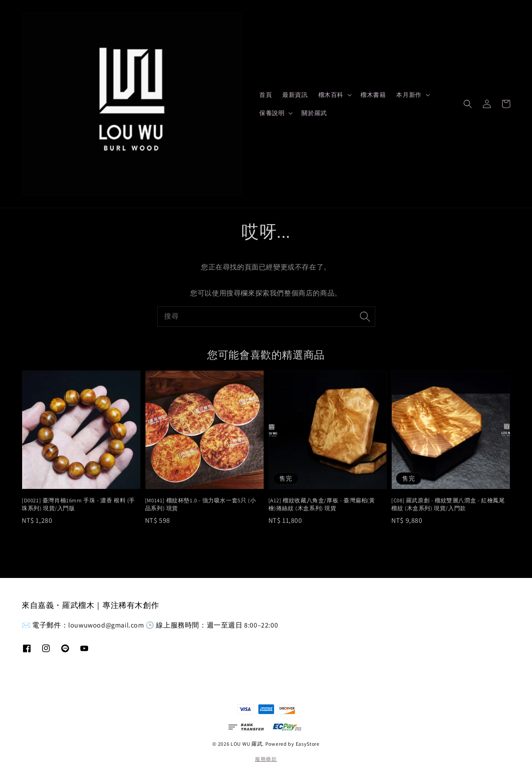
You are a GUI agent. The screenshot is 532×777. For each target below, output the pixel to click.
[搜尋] (365, 316)
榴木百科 (331, 95)
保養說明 (272, 113)
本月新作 (409, 95)
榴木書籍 (373, 95)
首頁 (266, 95)
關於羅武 (314, 113)
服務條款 (266, 759)
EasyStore (308, 744)
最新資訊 (295, 95)
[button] (468, 104)
